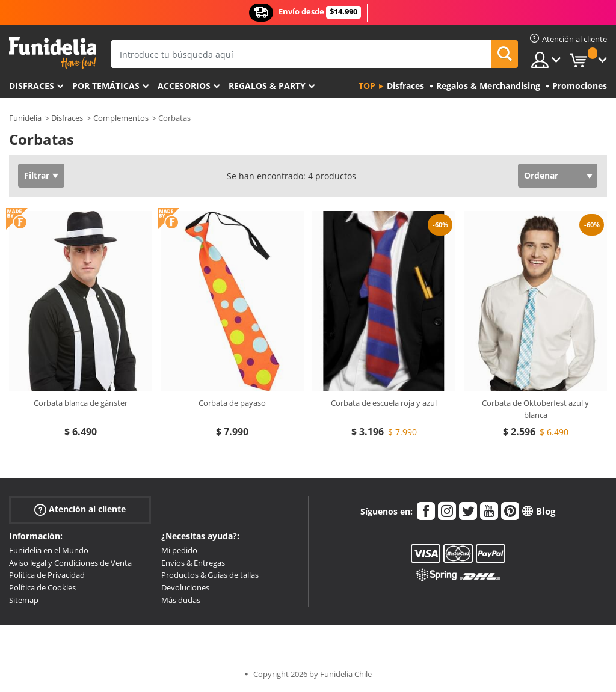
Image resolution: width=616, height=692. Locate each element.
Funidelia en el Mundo (49, 550)
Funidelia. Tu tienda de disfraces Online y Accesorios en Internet (53, 53)
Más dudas (181, 600)
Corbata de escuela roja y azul (384, 403)
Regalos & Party (267, 86)
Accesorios (184, 86)
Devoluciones (185, 587)
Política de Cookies (42, 587)
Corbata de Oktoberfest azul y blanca (535, 409)
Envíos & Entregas (193, 563)
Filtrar (37, 175)
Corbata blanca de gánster (81, 403)
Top (367, 86)
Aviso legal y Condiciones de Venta (70, 563)
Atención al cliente (80, 510)
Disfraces (32, 86)
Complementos (121, 118)
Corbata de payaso (232, 403)
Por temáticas (106, 86)
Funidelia (25, 118)
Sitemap (24, 600)
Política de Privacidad (47, 575)
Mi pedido (179, 550)
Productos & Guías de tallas (210, 575)
